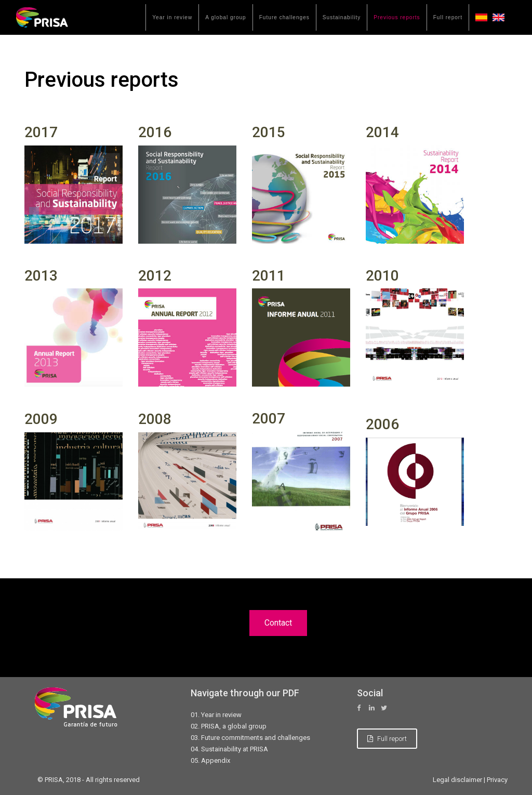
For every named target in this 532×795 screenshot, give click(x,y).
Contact (278, 623)
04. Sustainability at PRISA (229, 749)
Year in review (172, 17)
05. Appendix (210, 760)
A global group (225, 17)
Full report (448, 17)
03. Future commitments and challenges (250, 738)
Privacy (497, 780)
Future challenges (284, 17)
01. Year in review (216, 715)
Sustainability (342, 17)
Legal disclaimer (457, 780)
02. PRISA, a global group (229, 726)
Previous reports (397, 17)
